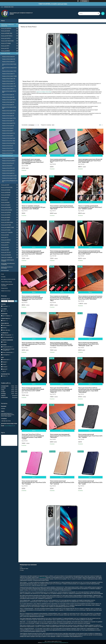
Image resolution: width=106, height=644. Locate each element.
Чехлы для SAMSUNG (6, 28)
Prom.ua (60, 641)
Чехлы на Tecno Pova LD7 (8, 163)
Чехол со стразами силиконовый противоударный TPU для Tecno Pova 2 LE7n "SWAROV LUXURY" (90, 207)
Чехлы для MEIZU (5, 242)
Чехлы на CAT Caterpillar (7, 232)
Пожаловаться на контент (48, 643)
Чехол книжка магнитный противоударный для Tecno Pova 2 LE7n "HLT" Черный (90, 436)
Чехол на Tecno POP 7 (7, 166)
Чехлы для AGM (5, 247)
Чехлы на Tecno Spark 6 (8, 136)
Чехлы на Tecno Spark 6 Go (9, 133)
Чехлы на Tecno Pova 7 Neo (9, 141)
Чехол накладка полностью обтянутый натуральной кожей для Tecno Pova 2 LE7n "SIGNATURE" (90, 161)
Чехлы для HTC (5, 245)
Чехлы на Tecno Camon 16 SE (9, 86)
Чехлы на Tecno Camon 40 (8, 57)
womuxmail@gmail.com (10, 426)
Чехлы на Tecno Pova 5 (8, 148)
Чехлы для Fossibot (6, 230)
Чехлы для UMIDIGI (6, 217)
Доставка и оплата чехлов (8, 279)
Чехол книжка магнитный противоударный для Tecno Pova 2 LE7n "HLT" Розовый (34, 482)
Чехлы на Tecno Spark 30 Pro (9, 100)
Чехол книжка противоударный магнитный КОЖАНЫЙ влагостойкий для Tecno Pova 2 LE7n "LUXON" (33, 389)
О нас (3, 274)
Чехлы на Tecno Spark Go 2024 (9, 176)
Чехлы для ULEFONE (6, 212)
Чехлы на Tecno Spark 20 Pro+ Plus (9, 108)
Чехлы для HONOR (6, 195)
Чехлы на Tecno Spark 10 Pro (9, 118)
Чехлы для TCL (5, 237)
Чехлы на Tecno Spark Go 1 (9, 173)
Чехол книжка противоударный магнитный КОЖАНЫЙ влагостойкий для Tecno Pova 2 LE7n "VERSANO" (33, 252)
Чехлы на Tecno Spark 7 (8, 131)
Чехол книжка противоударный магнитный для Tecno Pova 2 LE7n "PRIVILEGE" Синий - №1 (88, 344)
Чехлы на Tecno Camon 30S (9, 59)
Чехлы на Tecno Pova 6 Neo (9, 143)
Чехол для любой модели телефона (7, 260)
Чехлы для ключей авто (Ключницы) (7, 267)
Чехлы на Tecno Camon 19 (8, 74)
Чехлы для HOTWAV (6, 225)
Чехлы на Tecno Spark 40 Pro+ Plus (9, 92)
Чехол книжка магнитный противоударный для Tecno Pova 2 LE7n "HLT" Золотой (62, 482)
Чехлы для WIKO (5, 250)
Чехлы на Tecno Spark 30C (8, 102)
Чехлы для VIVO (5, 48)
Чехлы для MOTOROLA (7, 36)
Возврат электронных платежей (7, 285)
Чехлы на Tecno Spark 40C (8, 97)
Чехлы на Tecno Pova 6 (8, 146)
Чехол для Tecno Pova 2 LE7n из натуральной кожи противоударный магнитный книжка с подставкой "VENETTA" (61, 390)
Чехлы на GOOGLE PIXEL (7, 187)
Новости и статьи (6, 291)
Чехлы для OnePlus (6, 38)
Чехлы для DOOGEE (6, 207)
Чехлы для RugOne (6, 205)
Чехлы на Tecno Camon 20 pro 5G (9, 65)
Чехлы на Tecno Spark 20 (8, 116)
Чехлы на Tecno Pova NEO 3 (9, 158)
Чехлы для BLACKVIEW (7, 210)
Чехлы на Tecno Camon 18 (8, 81)
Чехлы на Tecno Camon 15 (8, 89)
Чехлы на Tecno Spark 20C (8, 113)
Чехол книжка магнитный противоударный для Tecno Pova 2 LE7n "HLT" (62, 161)
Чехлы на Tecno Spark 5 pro (9, 138)
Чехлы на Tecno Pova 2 (8, 156)
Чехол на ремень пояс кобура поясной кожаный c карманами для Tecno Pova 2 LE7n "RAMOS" (34, 344)
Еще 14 (4, 371)
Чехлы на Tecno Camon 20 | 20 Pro (9, 68)
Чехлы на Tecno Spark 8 (8, 128)
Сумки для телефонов (7, 257)
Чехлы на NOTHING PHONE (7, 41)
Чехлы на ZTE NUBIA (6, 43)
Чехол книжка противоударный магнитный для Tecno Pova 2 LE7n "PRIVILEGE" (60, 436)
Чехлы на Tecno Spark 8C (8, 126)
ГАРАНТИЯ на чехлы (6, 282)
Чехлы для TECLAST (6, 252)
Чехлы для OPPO (5, 46)
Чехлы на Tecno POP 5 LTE (8, 168)
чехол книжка (42, 577)
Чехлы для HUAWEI (6, 190)
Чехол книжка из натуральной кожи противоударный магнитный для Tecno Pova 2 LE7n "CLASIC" (90, 252)
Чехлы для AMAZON (6, 255)
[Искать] (98, 13)
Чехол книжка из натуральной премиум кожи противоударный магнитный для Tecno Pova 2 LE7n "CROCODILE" (90, 298)
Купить (34, 155)
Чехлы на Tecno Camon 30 (8, 62)
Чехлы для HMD (5, 235)
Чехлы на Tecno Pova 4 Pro (8, 151)
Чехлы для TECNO (6, 53)
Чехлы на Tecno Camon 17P (9, 84)
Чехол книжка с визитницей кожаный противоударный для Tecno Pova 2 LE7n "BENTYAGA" (62, 207)
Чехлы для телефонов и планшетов (8, 25)
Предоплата (4, 288)
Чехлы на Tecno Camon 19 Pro (9, 71)
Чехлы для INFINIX (5, 51)
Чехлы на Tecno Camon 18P (9, 79)
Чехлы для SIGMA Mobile (7, 222)
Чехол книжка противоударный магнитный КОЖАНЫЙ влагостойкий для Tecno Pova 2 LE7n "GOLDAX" (61, 252)
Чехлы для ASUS (5, 197)
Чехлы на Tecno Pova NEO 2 (9, 161)
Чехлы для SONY (5, 185)
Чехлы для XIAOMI (6, 31)
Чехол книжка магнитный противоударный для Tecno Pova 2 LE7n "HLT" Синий (90, 482)
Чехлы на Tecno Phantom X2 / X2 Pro (10, 181)
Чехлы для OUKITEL (6, 215)
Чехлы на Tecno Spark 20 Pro (9, 111)
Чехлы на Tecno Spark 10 (8, 121)
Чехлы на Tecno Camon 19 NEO (9, 76)
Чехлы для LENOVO (6, 240)
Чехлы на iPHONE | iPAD (7, 33)
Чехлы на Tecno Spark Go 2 (9, 171)
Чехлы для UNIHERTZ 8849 (7, 227)
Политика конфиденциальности (61, 643)
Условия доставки (24, 569)
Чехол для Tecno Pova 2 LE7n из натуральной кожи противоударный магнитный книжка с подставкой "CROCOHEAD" (89, 390)
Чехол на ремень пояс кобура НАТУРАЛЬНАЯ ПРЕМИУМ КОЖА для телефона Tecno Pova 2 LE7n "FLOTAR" (62, 344)
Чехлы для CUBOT (6, 220)
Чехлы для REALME (6, 192)
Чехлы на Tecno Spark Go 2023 (9, 178)
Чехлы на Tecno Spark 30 (8, 105)
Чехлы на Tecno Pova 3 (8, 153)
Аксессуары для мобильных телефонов (8, 264)
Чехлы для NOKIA (5, 202)
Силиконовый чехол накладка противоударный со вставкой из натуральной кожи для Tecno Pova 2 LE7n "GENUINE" (33, 161)
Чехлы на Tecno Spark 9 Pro (9, 123)
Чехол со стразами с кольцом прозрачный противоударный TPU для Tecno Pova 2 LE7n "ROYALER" (33, 207)
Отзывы (3, 277)
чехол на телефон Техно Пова (44, 92)
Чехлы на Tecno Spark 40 (8, 95)
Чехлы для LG (4, 200)
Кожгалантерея (5, 271)
